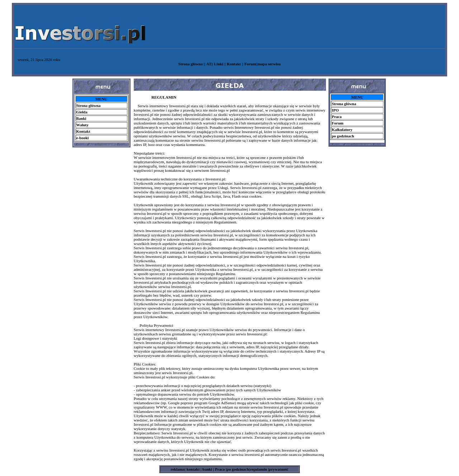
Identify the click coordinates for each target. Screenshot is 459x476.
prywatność (279, 469)
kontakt (192, 469)
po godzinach (238, 469)
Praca (220, 469)
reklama (178, 469)
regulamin (259, 469)
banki (207, 469)
